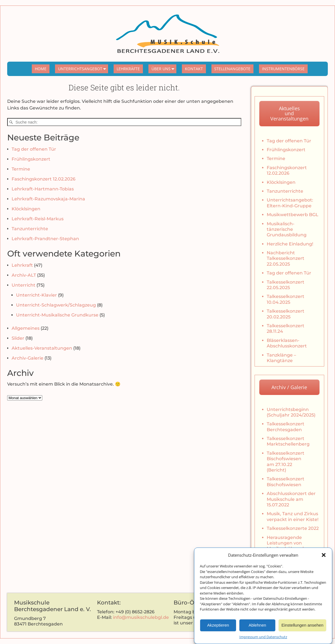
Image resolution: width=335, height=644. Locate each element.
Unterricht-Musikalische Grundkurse (57, 315)
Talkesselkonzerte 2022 (293, 528)
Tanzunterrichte (30, 229)
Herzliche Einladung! (290, 244)
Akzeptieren (218, 629)
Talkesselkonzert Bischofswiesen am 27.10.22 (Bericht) (286, 462)
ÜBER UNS (164, 69)
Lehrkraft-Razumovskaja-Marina (48, 199)
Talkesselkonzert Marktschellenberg (288, 441)
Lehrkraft (22, 265)
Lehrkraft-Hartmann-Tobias (43, 189)
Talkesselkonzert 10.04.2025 (286, 299)
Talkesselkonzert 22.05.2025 (286, 285)
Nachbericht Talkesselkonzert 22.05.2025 (286, 258)
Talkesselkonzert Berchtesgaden (286, 427)
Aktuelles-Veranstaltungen (42, 348)
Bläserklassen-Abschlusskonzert (287, 343)
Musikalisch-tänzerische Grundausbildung (287, 229)
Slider (18, 338)
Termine (21, 169)
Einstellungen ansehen (302, 629)
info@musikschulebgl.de (141, 617)
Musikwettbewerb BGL (293, 215)
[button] (324, 559)
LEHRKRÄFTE (128, 69)
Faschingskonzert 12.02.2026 (44, 179)
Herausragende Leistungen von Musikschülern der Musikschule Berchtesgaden (288, 549)
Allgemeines (26, 328)
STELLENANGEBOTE (232, 69)
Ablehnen (257, 629)
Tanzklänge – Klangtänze (281, 358)
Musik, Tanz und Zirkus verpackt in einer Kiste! (293, 516)
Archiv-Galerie (28, 358)
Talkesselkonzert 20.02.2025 (286, 314)
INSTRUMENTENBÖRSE (283, 69)
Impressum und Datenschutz (263, 641)
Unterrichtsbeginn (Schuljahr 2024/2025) (291, 412)
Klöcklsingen (26, 209)
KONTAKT (194, 69)
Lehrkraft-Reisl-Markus (38, 219)
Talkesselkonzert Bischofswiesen (286, 482)
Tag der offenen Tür (34, 149)
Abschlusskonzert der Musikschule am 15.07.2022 (291, 499)
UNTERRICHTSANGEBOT (83, 69)
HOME (41, 69)
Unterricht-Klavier (36, 295)
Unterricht (23, 285)
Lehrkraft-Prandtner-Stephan (45, 239)
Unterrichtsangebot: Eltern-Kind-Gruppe (290, 203)
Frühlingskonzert (31, 159)
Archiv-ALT (24, 275)
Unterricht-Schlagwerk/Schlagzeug (56, 305)
